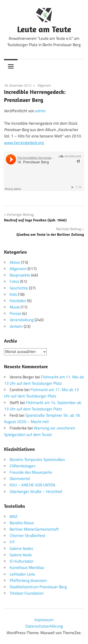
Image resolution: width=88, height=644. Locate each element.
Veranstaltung (22, 320)
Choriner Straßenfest (27, 536)
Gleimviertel (20, 479)
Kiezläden (18, 301)
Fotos (14, 281)
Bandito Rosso (22, 523)
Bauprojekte (20, 275)
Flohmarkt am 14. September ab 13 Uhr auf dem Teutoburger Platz (43, 406)
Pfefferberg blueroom (28, 580)
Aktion (15, 262)
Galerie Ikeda (21, 555)
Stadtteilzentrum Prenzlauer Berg (38, 587)
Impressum (44, 620)
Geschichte (19, 288)
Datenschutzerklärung (44, 626)
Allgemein (44, 85)
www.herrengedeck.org (24, 143)
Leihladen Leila (22, 574)
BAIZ (13, 516)
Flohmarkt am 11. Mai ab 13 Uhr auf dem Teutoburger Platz (44, 380)
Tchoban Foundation (27, 593)
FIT (12, 542)
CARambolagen (23, 466)
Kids (13, 294)
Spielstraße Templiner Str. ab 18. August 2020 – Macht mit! (42, 418)
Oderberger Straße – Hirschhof (36, 492)
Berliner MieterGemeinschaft (34, 529)
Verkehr (16, 326)
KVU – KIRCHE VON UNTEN (32, 485)
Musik (15, 307)
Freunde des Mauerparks (31, 472)
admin (40, 111)
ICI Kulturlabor (22, 561)
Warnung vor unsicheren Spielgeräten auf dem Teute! (40, 431)
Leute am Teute (44, 29)
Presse (15, 313)
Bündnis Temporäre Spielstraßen (37, 460)
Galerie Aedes (21, 548)
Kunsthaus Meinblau (27, 568)
